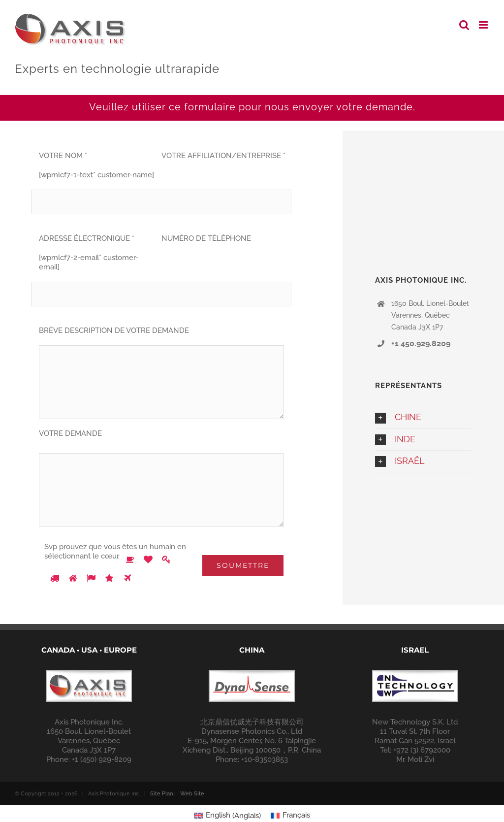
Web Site (192, 794)
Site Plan (161, 794)
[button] (424, 417)
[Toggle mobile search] (464, 25)
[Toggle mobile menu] (484, 25)
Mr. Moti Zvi (415, 759)
